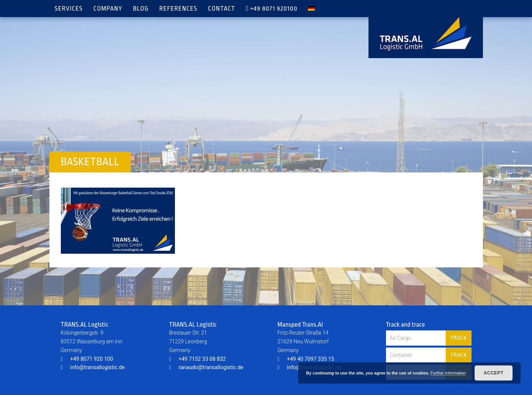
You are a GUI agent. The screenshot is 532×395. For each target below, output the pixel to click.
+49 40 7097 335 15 (306, 359)
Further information (448, 373)
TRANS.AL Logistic (426, 34)
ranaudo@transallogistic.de (206, 367)
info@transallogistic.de (93, 367)
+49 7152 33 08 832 (198, 359)
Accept (494, 373)
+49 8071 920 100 (87, 359)
